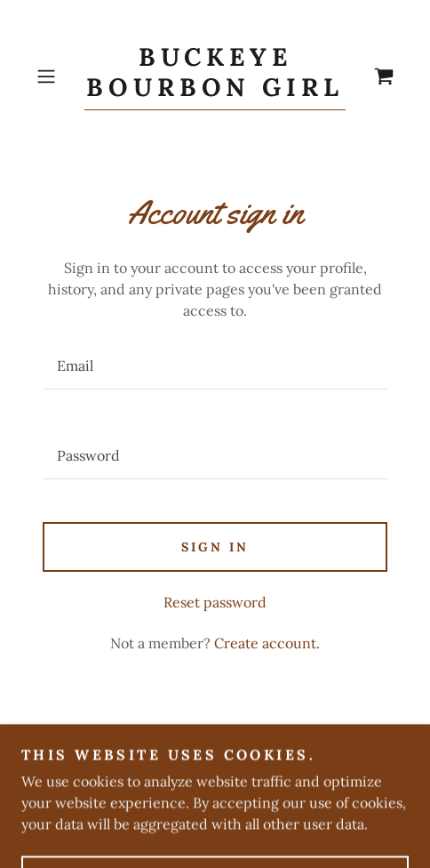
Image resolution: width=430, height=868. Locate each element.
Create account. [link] (267, 643)
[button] (56, 76)
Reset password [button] (215, 602)
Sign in (215, 547)
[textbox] (215, 366)
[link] (215, 76)
